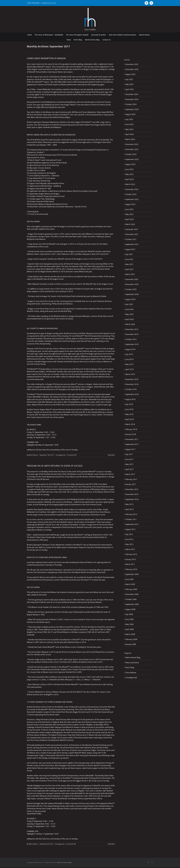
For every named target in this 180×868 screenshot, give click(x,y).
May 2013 (129, 504)
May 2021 (129, 264)
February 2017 (131, 479)
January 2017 (131, 484)
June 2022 (129, 209)
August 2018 (130, 399)
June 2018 (129, 409)
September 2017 (132, 444)
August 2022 (130, 204)
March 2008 (130, 634)
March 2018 (130, 424)
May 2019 (129, 364)
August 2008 (130, 609)
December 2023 (132, 144)
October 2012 (131, 519)
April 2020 (130, 319)
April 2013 (130, 509)
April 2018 (130, 419)
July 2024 (129, 119)
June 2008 (129, 619)
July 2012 (129, 534)
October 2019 (131, 339)
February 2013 (131, 514)
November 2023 (132, 149)
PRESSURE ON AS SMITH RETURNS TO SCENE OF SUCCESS (55, 466)
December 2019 (132, 329)
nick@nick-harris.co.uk (49, 3)
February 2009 (131, 589)
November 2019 (132, 334)
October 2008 (131, 599)
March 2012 (130, 549)
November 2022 (132, 189)
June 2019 (129, 359)
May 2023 (129, 174)
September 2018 (132, 394)
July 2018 (129, 404)
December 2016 (132, 489)
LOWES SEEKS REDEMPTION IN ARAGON (46, 58)
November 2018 (132, 384)
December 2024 (132, 94)
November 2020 (132, 284)
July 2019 (129, 354)
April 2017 (130, 469)
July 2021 (129, 254)
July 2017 (129, 454)
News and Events (132, 662)
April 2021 (130, 269)
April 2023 (130, 179)
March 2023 (130, 184)
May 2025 (129, 84)
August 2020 (130, 299)
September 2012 (132, 524)
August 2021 (130, 249)
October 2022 (131, 194)
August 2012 (130, 529)
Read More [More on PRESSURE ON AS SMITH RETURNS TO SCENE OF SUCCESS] (111, 844)
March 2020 (130, 324)
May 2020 (129, 314)
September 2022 (132, 199)
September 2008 (132, 604)
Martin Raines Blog (133, 657)
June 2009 (129, 579)
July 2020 (129, 304)
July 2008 (129, 614)
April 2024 (130, 134)
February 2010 (131, 569)
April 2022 (130, 219)
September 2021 (132, 244)
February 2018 (131, 429)
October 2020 (131, 289)
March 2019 (130, 374)
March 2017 (130, 474)
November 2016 (132, 494)
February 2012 (131, 554)
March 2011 (130, 564)
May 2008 (129, 624)
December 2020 (132, 279)
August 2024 (130, 114)
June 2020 (129, 309)
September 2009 (132, 574)
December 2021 (132, 229)
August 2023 (130, 164)
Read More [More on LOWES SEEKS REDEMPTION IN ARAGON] (111, 455)
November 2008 (132, 594)
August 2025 (130, 74)
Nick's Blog (130, 667)
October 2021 (131, 239)
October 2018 (131, 389)
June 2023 (129, 169)
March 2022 (130, 224)
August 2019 (130, 349)
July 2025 (129, 79)
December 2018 (132, 379)
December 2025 (132, 64)
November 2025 (132, 69)
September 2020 (132, 294)
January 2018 (131, 434)
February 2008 (131, 639)
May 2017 (129, 464)
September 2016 (132, 499)
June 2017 (129, 459)
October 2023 (131, 154)
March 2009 (130, 584)
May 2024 (129, 129)
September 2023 (132, 159)
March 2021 (130, 274)
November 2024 (132, 99)
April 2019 (130, 369)
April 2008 (130, 629)
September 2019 (132, 344)
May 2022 (129, 214)
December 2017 (132, 439)
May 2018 (129, 414)
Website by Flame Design (64, 862)
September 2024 (132, 109)
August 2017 (130, 449)
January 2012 (131, 559)
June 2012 (129, 539)
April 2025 (130, 89)
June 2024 (129, 124)
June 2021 (129, 259)
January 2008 (131, 644)
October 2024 (131, 104)
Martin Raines (33, 455)
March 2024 (130, 139)
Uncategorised (60, 455)
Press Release (131, 672)
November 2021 (132, 234)
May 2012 (129, 544)
